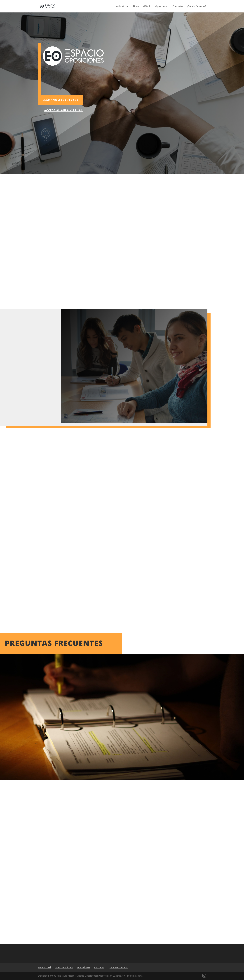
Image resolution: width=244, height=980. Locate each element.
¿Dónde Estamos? (196, 6)
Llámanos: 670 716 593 (60, 100)
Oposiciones (162, 6)
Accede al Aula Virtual (63, 110)
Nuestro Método (142, 6)
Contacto (178, 6)
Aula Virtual (123, 6)
